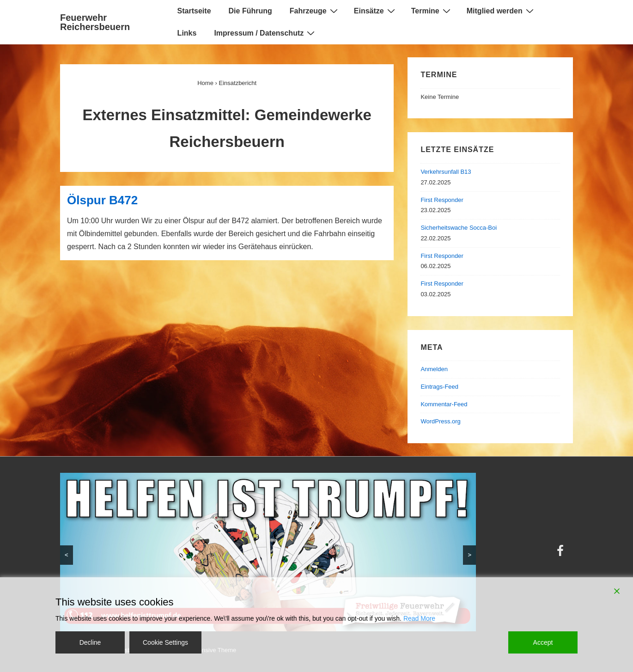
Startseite (194, 11)
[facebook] (561, 554)
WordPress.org (440, 421)
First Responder (442, 200)
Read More (419, 618)
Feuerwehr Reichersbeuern (95, 22)
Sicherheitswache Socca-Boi (459, 228)
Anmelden (434, 369)
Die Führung (250, 11)
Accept (543, 642)
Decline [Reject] (90, 642)
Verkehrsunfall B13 (446, 172)
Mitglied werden (501, 11)
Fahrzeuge (315, 11)
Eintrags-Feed (439, 387)
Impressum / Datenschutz (265, 33)
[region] (268, 552)
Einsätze (376, 11)
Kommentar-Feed (444, 404)
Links (187, 33)
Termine (432, 11)
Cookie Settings (165, 642)
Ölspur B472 (102, 200)
